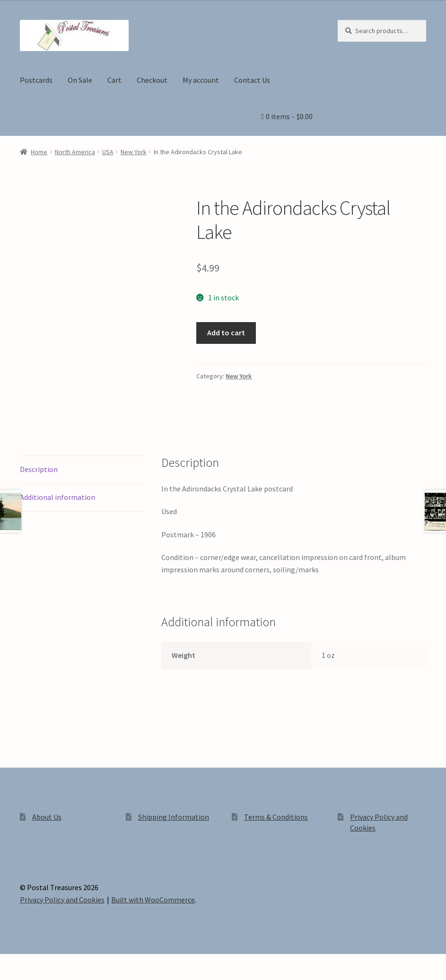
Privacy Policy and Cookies (62, 900)
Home (39, 152)
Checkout (152, 80)
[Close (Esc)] (79, 962)
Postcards (36, 80)
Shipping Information (174, 817)
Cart (114, 80)
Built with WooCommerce (153, 900)
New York (134, 152)
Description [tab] (39, 469)
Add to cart (226, 332)
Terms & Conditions (276, 817)
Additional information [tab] (57, 497)
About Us (47, 817)
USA (108, 152)
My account (201, 80)
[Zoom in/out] (11, 962)
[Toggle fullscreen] (33, 962)
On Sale (80, 80)
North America (75, 152)
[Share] (57, 962)
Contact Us (252, 80)
